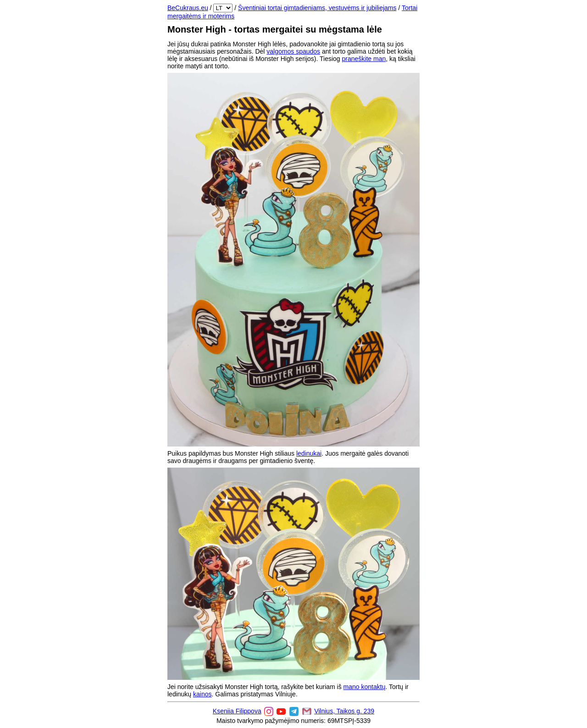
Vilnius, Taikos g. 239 (344, 711)
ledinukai (309, 453)
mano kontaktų (365, 687)
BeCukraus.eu (188, 8)
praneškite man (364, 59)
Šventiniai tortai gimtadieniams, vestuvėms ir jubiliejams (317, 8)
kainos (202, 694)
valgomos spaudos (293, 51)
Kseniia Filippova (237, 711)
